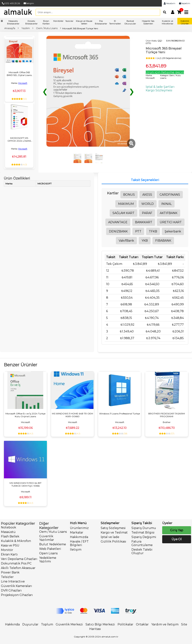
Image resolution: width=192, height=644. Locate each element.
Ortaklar (142, 624)
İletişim (29, 3)
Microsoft (23, 83)
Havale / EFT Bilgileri (79, 543)
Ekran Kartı (9, 554)
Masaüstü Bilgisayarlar (13, 22)
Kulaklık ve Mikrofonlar (168, 22)
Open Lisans (48, 553)
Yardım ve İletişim (165, 624)
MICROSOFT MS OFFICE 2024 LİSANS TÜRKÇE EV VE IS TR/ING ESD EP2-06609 (19, 139)
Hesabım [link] (169, 3)
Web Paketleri (50, 549)
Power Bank (10, 572)
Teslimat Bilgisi (143, 532)
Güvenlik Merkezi (69, 624)
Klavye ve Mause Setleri (84, 22)
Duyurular (30, 624)
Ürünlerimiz (79, 528)
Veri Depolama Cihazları (19, 559)
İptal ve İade (110, 537)
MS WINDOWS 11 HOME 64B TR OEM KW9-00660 (72, 415)
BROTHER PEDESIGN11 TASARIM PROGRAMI (167, 415)
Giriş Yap (177, 530)
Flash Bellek (10, 536)
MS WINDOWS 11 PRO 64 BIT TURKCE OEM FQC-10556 (25, 484)
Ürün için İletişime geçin (165, 72)
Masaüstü (8, 532)
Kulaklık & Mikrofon (16, 541)
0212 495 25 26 (11, 3)
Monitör (7, 550)
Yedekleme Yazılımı (48, 560)
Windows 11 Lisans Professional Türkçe (120, 414)
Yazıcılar (69, 21)
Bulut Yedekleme (53, 544)
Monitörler (58, 21)
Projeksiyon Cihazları (17, 595)
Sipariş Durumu (144, 528)
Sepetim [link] (185, 3)
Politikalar (125, 624)
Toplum (47, 624)
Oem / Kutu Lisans (53, 532)
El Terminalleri (115, 22)
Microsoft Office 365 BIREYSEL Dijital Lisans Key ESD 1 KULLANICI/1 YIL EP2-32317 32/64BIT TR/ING (19, 74)
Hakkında (12, 624)
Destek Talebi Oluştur (142, 551)
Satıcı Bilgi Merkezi (100, 624)
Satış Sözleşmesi (113, 528)
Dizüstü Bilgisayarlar (31, 22)
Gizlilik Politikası (113, 541)
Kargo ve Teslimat (114, 532)
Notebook (9, 527)
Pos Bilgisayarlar (101, 22)
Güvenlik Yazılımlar (47, 538)
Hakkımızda (79, 537)
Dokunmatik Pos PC (16, 563)
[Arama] (164, 12)
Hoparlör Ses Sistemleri (148, 22)
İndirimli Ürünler (185, 22)
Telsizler (7, 577)
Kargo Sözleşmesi (159, 90)
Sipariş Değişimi (144, 537)
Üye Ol (177, 539)
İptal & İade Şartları (160, 87)
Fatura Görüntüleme (142, 543)
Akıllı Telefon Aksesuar (18, 568)
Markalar (77, 532)
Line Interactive (13, 581)
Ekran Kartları (46, 22)
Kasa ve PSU (10, 545)
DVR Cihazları (11, 590)
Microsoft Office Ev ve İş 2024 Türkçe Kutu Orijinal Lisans (25, 415)
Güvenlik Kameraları (16, 586)
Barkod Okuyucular (130, 22)
